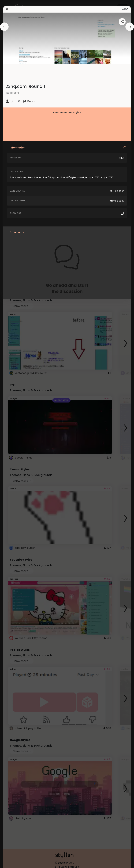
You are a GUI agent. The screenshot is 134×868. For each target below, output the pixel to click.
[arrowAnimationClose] (4, 27)
